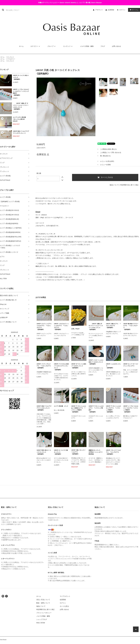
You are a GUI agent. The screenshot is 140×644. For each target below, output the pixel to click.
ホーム (21, 46)
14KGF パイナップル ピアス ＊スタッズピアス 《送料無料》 (44, 366)
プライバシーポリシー (44, 613)
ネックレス (11, 57)
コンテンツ (68, 46)
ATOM (43, 623)
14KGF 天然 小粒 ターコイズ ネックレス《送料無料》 (44, 452)
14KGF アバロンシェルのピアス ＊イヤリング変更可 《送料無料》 (96, 409)
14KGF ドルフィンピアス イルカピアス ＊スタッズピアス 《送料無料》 (44, 327)
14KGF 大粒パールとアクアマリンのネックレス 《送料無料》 (44, 408)
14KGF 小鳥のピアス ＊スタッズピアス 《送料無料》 (113, 326)
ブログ (103, 46)
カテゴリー (36, 46)
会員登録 (111, 10)
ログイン (122, 10)
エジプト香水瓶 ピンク (61, 406)
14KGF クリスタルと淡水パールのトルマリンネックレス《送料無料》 (61, 367)
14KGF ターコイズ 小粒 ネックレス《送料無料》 (21, 77)
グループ (52, 46)
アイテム (134, 10)
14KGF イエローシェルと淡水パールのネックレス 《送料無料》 (96, 362)
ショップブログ (42, 619)
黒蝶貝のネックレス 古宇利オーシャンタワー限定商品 (96, 452)
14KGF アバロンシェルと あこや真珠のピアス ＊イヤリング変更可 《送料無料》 (79, 409)
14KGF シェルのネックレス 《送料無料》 (113, 366)
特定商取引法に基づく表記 (129, 185)
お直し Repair (75, 329)
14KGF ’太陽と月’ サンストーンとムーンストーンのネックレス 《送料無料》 (21, 106)
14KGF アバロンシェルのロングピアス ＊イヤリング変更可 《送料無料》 (113, 409)
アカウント (99, 10)
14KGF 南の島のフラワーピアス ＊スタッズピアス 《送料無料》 (131, 327)
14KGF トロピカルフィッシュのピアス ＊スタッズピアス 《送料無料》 (61, 327)
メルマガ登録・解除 (87, 46)
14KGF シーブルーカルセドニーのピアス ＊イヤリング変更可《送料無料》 (21, 92)
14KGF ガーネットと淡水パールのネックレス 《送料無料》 (79, 366)
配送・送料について (43, 603)
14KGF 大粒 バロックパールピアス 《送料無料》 (78, 452)
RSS (38, 623)
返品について (114, 185)
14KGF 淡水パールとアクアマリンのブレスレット (21, 132)
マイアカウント (65, 596)
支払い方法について (43, 600)
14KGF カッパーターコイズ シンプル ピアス (131, 365)
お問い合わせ (116, 46)
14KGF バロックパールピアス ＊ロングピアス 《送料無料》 (113, 452)
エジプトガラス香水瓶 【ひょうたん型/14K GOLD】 (19, 119)
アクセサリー (11, 59)
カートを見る (64, 606)
